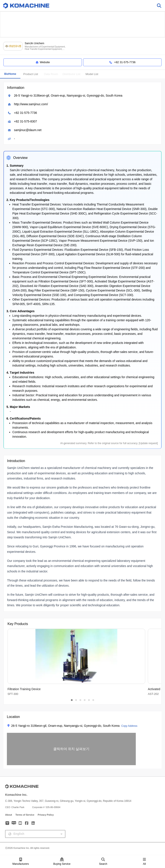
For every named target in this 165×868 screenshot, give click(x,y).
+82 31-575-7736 (25, 113)
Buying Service (62, 862)
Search (103, 862)
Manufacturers (21, 862)
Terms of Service (25, 815)
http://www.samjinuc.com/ (31, 104)
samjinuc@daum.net (28, 130)
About (9, 815)
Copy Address (129, 726)
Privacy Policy (46, 815)
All (144, 862)
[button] (71, 749)
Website (43, 62)
